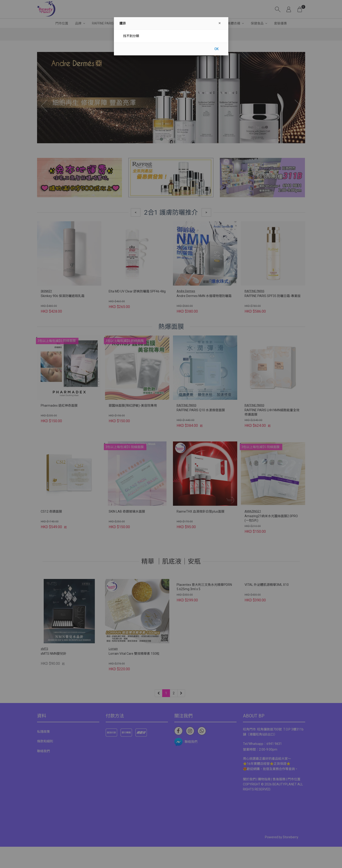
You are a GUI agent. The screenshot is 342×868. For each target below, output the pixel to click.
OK (216, 49)
